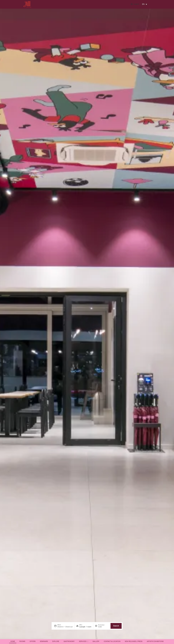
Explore (56, 642)
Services (84, 642)
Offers (33, 642)
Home (13, 642)
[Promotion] (103, 627)
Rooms (22, 642)
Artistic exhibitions (155, 642)
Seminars (44, 642)
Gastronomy (69, 642)
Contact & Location (112, 642)
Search (116, 626)
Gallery (96, 642)
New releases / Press (134, 642)
